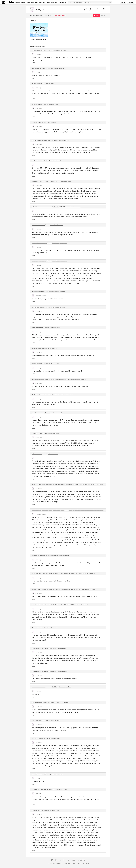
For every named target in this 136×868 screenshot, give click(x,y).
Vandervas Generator (61, 379)
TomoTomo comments (37, 433)
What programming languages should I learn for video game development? (87, 484)
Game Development (47, 484)
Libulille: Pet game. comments (39, 261)
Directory (67, 863)
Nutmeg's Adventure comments (40, 140)
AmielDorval (74, 589)
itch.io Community (36, 484)
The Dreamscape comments (39, 292)
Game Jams (30, 2)
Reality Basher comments (38, 413)
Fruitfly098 (73, 574)
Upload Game (40, 2)
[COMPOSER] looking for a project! (86, 574)
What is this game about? (65, 687)
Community (62, 2)
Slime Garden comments (38, 720)
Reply (33, 63)
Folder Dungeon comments (38, 68)
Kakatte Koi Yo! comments (38, 225)
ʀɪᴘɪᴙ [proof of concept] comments (40, 181)
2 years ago (38, 54)
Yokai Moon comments (37, 739)
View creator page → (60, 15)
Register (131, 2)
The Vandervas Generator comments (41, 379)
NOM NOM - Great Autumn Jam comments (42, 207)
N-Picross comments (37, 454)
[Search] (110, 2)
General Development (58, 484)
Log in (123, 2)
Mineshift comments (37, 628)
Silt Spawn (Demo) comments (39, 50)
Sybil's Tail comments (37, 104)
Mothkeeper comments (37, 328)
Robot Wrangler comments (38, 556)
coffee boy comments (37, 364)
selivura (53, 556)
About (62, 860)
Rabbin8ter (55, 687)
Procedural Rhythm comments (39, 243)
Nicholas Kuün (52, 648)
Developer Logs (52, 2)
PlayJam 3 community (37, 84)
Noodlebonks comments (38, 161)
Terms (74, 863)
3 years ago (38, 88)
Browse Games (20, 2)
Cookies (87, 863)
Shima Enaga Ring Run (38, 39)
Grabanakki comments (37, 648)
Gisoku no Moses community (39, 687)
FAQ (68, 860)
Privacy (80, 863)
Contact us (81, 860)
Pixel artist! (51, 84)
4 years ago (38, 332)
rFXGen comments (36, 122)
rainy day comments (37, 348)
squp (50, 774)
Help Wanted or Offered (59, 574)
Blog (73, 860)
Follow (97, 15)
